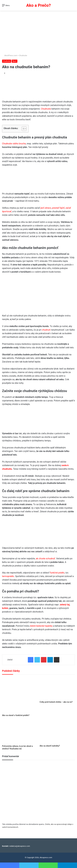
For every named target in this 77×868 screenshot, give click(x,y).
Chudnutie (23, 55)
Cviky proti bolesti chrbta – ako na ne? (56, 702)
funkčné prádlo (57, 573)
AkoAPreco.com (10, 55)
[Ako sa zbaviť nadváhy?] (57, 732)
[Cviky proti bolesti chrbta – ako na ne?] (57, 688)
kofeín (5, 608)
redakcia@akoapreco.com (20, 846)
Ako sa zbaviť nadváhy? (50, 746)
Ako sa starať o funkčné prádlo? (16, 715)
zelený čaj (65, 605)
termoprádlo (8, 576)
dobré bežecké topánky (41, 626)
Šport (15, 61)
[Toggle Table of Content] (23, 129)
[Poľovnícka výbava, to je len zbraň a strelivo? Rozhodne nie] (20, 732)
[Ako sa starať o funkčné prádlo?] (20, 695)
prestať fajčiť (58, 208)
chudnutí (46, 330)
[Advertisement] (38, 31)
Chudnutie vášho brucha (14, 144)
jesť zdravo (46, 208)
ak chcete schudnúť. (46, 559)
